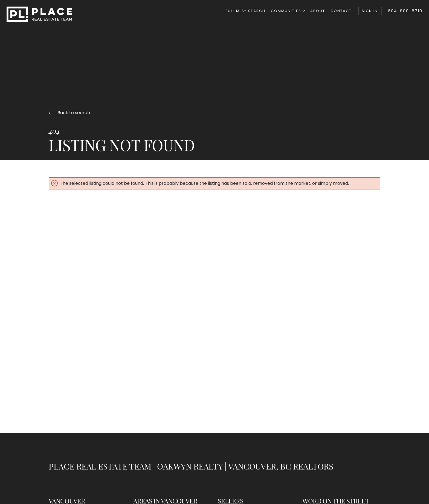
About (318, 11)
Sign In (370, 11)
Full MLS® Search (246, 11)
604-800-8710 (405, 11)
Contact (341, 11)
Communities (288, 11)
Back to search (69, 113)
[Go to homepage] (45, 14)
